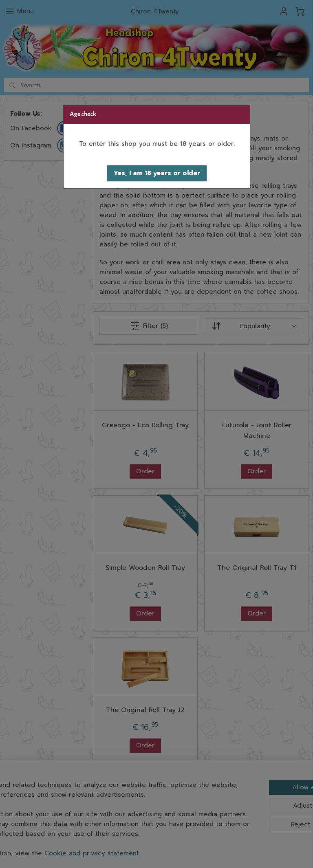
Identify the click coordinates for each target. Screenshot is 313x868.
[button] (157, 173)
